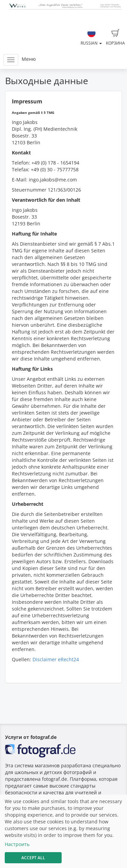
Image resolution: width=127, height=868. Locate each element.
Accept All (33, 858)
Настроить (17, 844)
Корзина (115, 38)
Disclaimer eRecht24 (56, 659)
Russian (91, 38)
